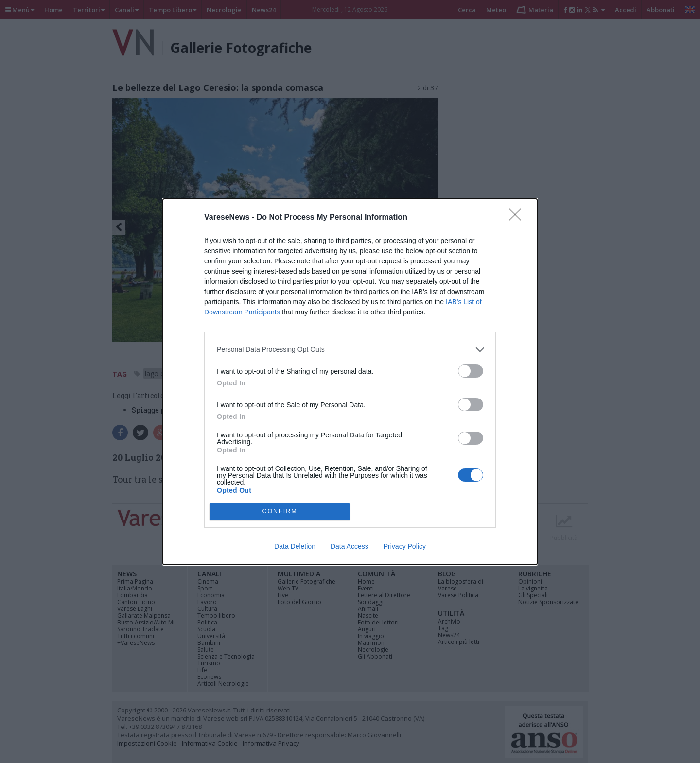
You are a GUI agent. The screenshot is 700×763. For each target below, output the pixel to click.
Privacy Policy (405, 546)
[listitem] (350, 350)
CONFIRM (280, 512)
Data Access (350, 546)
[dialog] (350, 382)
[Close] (518, 218)
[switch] (471, 371)
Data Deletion (295, 546)
